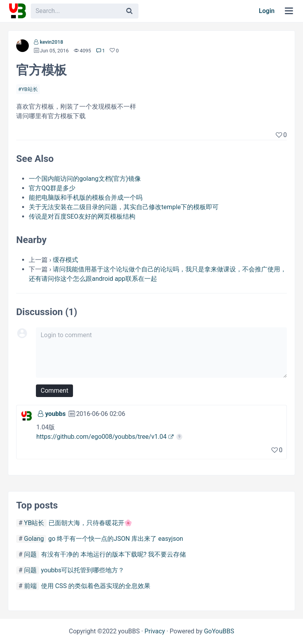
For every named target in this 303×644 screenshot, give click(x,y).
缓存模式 (65, 260)
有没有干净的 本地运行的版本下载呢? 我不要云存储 (114, 554)
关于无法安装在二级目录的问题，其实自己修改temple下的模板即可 (124, 207)
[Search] (129, 11)
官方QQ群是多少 (52, 188)
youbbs (55, 414)
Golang (34, 539)
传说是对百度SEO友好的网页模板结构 (82, 216)
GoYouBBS (219, 631)
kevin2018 (51, 42)
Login (267, 11)
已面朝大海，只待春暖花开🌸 (90, 523)
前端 (30, 586)
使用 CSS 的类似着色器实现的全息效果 (96, 586)
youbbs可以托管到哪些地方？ (83, 570)
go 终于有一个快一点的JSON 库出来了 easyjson (116, 539)
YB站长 (30, 89)
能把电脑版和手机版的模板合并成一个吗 (86, 198)
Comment (54, 391)
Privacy (155, 631)
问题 (30, 554)
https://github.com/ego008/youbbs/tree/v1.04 (101, 437)
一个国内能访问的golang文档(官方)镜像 (85, 179)
